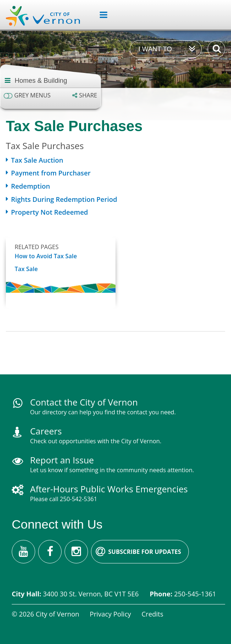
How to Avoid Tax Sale (46, 256)
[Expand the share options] (85, 95)
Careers (46, 431)
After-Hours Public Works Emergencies (109, 489)
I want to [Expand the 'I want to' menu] (155, 49)
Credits (152, 614)
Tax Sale (26, 269)
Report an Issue (62, 460)
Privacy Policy (110, 614)
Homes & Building (41, 81)
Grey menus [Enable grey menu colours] (32, 95)
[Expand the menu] (101, 15)
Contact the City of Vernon (84, 402)
